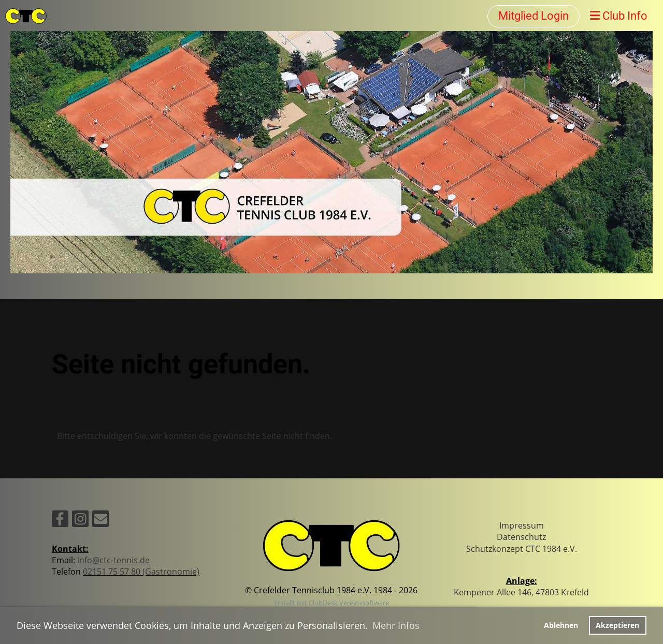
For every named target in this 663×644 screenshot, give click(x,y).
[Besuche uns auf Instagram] (80, 521)
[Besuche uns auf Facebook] (60, 521)
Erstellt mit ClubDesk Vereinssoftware (331, 603)
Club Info (619, 16)
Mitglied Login (534, 16)
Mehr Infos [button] (396, 625)
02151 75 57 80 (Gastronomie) (141, 572)
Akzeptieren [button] (617, 625)
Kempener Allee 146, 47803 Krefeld (521, 592)
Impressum (522, 525)
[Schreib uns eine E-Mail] (100, 521)
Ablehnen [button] (561, 625)
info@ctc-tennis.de (113, 560)
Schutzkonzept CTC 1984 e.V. (522, 549)
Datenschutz (521, 537)
